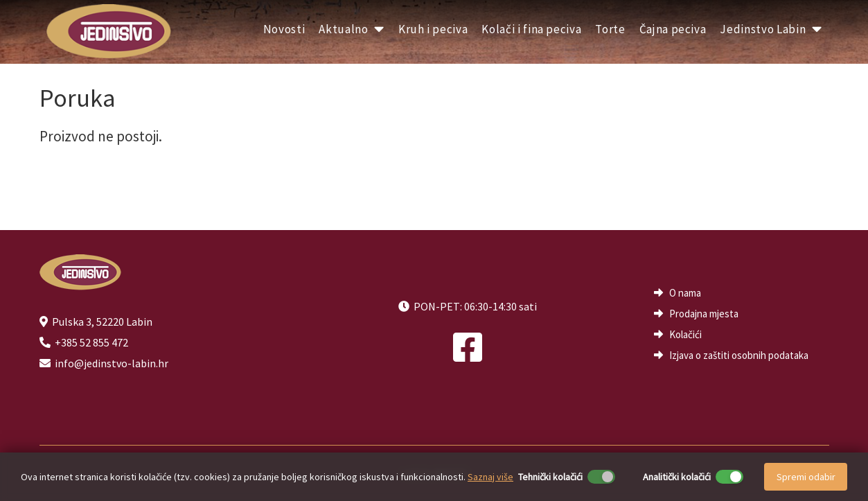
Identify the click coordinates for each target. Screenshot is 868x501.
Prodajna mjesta (704, 314)
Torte (610, 29)
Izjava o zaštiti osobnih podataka (739, 355)
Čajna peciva (673, 29)
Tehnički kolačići (550, 477)
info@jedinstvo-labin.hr (112, 363)
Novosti (284, 29)
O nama (685, 293)
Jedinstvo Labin (771, 29)
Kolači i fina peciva (531, 29)
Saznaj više (490, 477)
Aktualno (352, 29)
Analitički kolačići (677, 477)
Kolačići (685, 334)
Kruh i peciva (433, 29)
